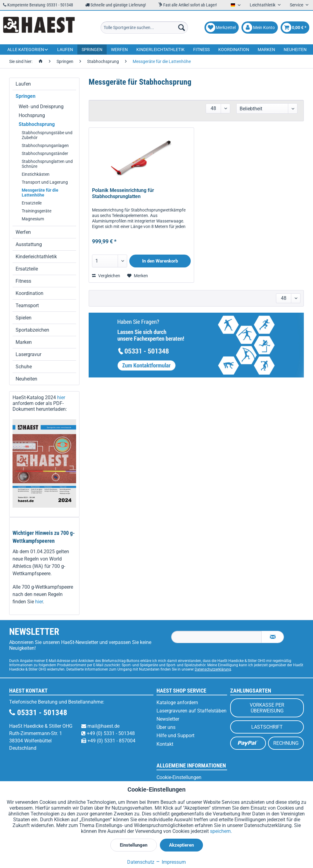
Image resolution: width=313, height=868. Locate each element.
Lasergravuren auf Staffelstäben (191, 711)
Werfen (23, 232)
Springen (26, 96)
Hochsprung (32, 115)
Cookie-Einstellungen (179, 777)
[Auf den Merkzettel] (138, 276)
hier (61, 397)
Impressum (171, 862)
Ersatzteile (32, 203)
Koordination (29, 293)
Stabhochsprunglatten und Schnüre (47, 164)
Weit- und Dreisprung (41, 107)
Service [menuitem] (297, 5)
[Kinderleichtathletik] (160, 50)
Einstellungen (134, 845)
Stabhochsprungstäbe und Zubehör (47, 135)
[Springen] (92, 50)
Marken (24, 342)
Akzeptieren (181, 845)
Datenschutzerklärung (213, 669)
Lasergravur (28, 354)
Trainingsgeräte (37, 211)
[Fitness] (201, 50)
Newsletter (168, 719)
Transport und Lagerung (45, 182)
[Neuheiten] (295, 50)
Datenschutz (141, 862)
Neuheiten (26, 379)
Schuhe (24, 367)
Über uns (166, 727)
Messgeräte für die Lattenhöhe (40, 193)
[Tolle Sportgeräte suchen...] (144, 28)
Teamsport (27, 305)
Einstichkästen (36, 174)
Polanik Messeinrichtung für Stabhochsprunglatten (123, 193)
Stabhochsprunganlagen (45, 145)
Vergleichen (106, 276)
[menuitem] (144, 28)
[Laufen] (65, 50)
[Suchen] (182, 28)
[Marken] (266, 50)
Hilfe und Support (175, 736)
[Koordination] (234, 50)
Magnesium (33, 219)
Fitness (23, 281)
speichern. (221, 831)
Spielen (24, 318)
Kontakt (165, 744)
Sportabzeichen (32, 330)
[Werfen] (119, 50)
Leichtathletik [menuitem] (263, 5)
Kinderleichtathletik (36, 257)
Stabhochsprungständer (45, 153)
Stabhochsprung (37, 124)
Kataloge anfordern (177, 702)
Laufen (23, 84)
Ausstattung (29, 244)
